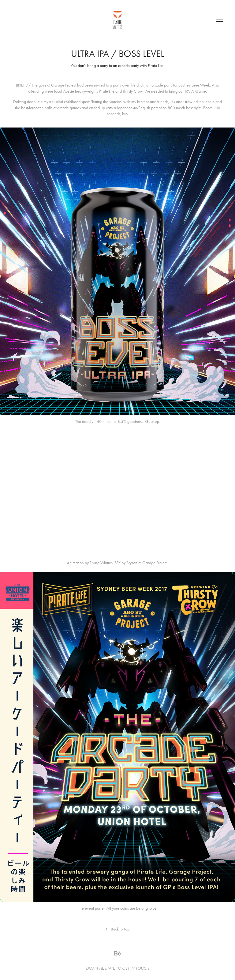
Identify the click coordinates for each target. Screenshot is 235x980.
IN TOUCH (140, 968)
